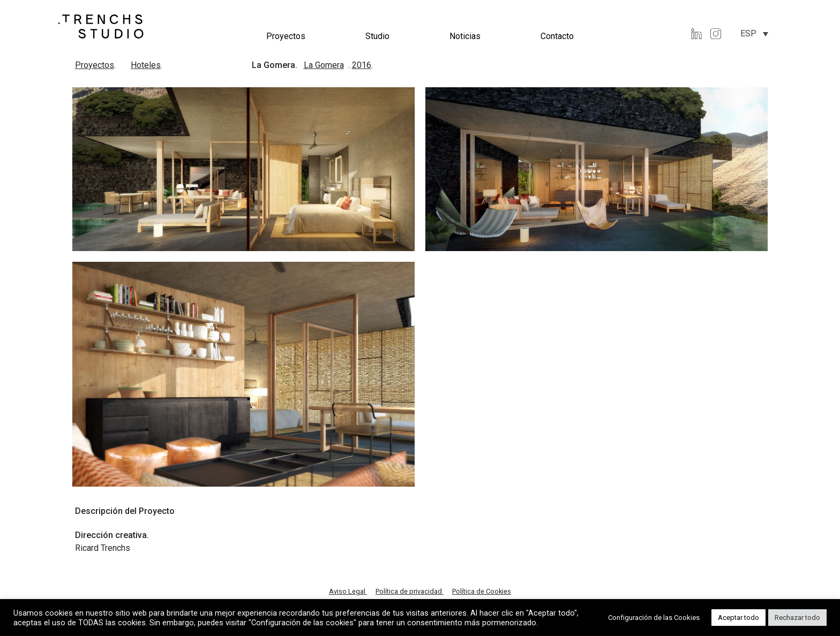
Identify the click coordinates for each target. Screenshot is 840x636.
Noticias (465, 36)
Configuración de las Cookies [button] (654, 618)
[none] (754, 33)
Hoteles (146, 65)
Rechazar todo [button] (797, 618)
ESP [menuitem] (748, 33)
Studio (377, 36)
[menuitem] (754, 33)
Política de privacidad (410, 591)
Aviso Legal (348, 591)
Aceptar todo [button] (738, 618)
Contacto (557, 36)
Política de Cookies (482, 591)
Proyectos (286, 36)
